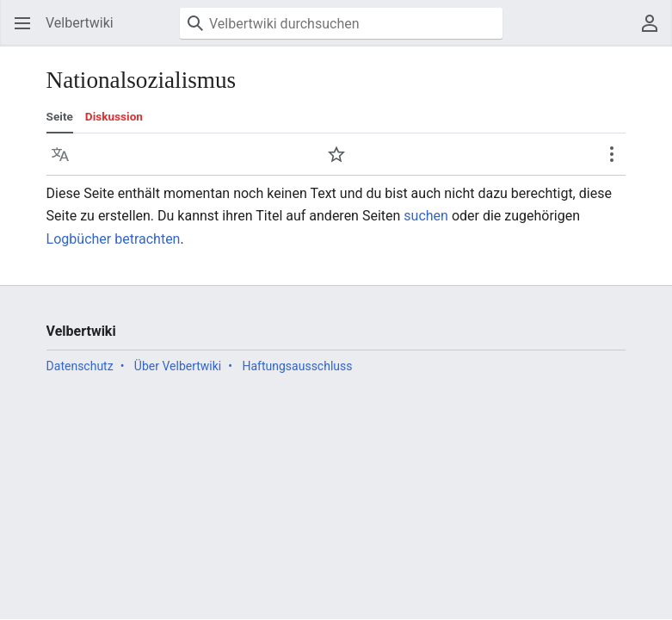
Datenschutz (80, 366)
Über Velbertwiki (178, 366)
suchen (426, 216)
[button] (22, 23)
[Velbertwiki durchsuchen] (341, 23)
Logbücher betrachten (114, 239)
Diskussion (114, 116)
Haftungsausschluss (297, 366)
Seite (60, 116)
